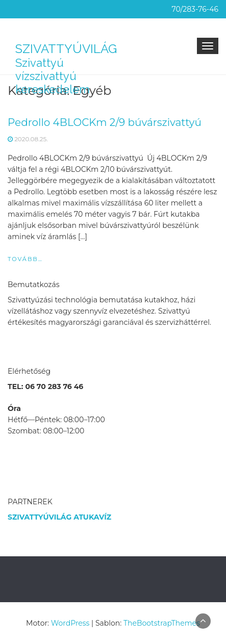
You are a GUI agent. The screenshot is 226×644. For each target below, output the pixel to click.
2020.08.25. (31, 139)
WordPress (70, 623)
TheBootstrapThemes (162, 623)
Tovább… (25, 259)
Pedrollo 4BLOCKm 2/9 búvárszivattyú (105, 122)
